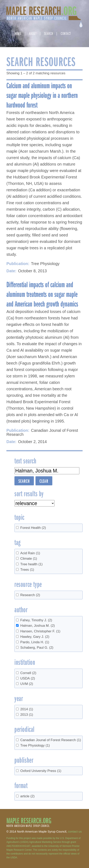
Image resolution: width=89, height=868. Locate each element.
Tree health (31, 564)
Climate (29, 559)
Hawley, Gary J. (35, 637)
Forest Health (33, 528)
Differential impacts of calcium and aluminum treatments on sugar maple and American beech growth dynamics (42, 294)
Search (49, 33)
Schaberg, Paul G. (37, 648)
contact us (75, 831)
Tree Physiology (35, 745)
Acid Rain (30, 553)
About (33, 33)
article (27, 796)
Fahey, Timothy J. (36, 620)
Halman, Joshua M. (37, 626)
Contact (66, 33)
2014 (27, 709)
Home (18, 33)
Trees (27, 570)
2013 (27, 715)
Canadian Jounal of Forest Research (51, 740)
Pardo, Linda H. (35, 642)
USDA (28, 678)
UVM (27, 684)
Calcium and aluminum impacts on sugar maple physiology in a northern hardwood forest (42, 95)
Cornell (28, 673)
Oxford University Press (41, 771)
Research (30, 595)
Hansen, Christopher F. (40, 631)
